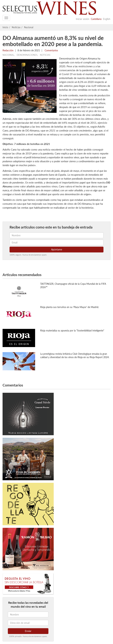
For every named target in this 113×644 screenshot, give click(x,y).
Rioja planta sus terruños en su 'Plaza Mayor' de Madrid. (70, 307)
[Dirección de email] (28, 623)
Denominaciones (27, 55)
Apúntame (57, 249)
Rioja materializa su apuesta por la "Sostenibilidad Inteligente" (72, 330)
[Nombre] (28, 614)
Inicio (5, 27)
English (107, 19)
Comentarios (51, 50)
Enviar (28, 631)
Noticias (16, 27)
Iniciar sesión (83, 19)
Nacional (29, 27)
